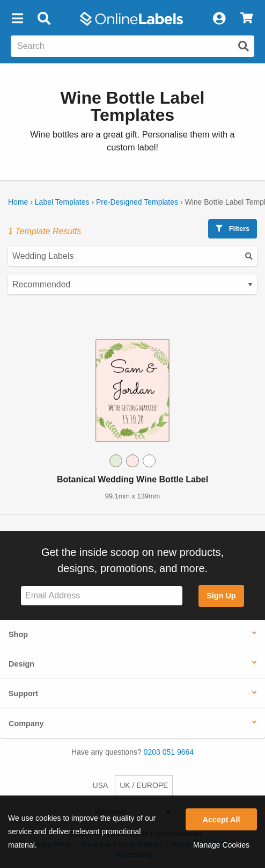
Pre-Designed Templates (137, 202)
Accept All (222, 820)
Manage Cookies (221, 845)
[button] (17, 19)
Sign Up (221, 596)
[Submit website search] (244, 46)
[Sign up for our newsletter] (102, 596)
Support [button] (23, 693)
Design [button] (21, 664)
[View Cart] (246, 19)
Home (18, 202)
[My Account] (219, 19)
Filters (233, 229)
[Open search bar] (44, 19)
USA (101, 785)
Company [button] (26, 724)
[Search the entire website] (132, 46)
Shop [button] (18, 634)
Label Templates (62, 202)
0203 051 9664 (169, 752)
